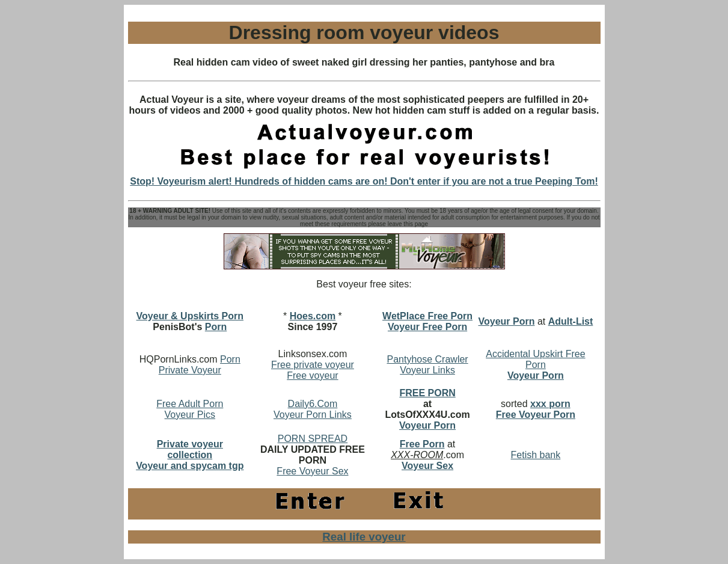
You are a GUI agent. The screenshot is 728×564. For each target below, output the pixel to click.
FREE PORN (427, 393)
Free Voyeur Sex (312, 471)
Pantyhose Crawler (427, 359)
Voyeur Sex (427, 466)
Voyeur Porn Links (313, 415)
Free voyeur (312, 375)
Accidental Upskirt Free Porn (535, 359)
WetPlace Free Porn (427, 316)
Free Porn (422, 444)
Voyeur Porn (427, 425)
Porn (216, 327)
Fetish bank (536, 455)
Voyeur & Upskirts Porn (190, 316)
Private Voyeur (190, 370)
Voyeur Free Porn (427, 327)
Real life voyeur (364, 537)
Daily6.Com (313, 404)
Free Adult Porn (190, 404)
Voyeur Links (427, 370)
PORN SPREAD (313, 439)
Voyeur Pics (190, 415)
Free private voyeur (313, 365)
